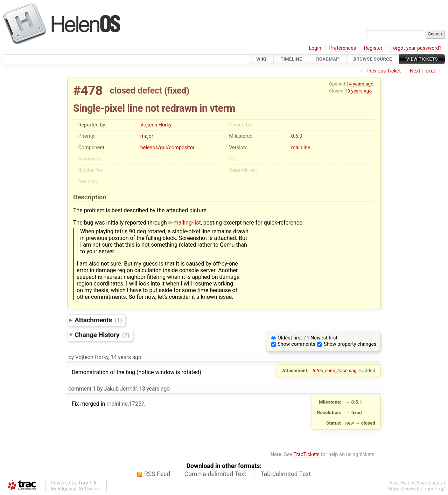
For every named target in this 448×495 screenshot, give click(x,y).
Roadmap (328, 59)
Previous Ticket (384, 71)
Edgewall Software (78, 489)
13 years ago (358, 91)
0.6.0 (297, 136)
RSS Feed (157, 474)
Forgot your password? (416, 48)
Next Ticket (422, 71)
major (147, 136)
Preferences (342, 48)
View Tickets (422, 59)
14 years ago (360, 84)
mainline (301, 148)
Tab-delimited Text (286, 474)
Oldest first (290, 338)
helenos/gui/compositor (167, 148)
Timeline (291, 59)
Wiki (261, 59)
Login (315, 48)
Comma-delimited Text (215, 474)
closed (123, 90)
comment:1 (82, 389)
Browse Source (373, 59)
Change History (102, 335)
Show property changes (350, 344)
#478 (88, 91)
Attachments (98, 320)
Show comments (296, 344)
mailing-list (185, 223)
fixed (177, 90)
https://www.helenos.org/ (417, 489)
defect (150, 90)
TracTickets (306, 455)
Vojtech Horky (156, 125)
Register (373, 48)
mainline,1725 (124, 404)
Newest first (324, 338)
